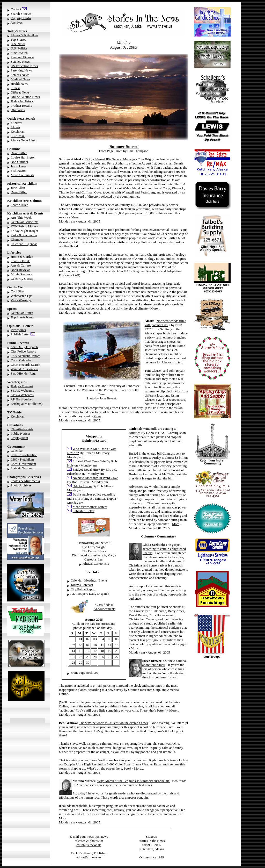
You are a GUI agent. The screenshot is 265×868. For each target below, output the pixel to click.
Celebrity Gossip (22, 279)
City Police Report (23, 351)
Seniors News (20, 75)
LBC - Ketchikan (22, 459)
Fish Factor (18, 171)
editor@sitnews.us (89, 845)
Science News (20, 62)
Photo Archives (21, 485)
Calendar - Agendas (24, 244)
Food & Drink (20, 261)
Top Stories (18, 40)
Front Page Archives (84, 673)
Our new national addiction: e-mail (165, 663)
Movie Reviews (21, 274)
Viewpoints (18, 330)
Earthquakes (19, 404)
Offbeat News (20, 92)
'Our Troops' (212, 657)
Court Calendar (21, 360)
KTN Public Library (24, 226)
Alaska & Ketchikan (24, 35)
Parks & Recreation (24, 235)
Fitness (15, 88)
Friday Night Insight (24, 231)
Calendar (17, 451)
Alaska (15, 127)
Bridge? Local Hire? (86, 469)
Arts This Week (21, 217)
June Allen (18, 188)
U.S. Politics (19, 48)
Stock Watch (19, 53)
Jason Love (18, 166)
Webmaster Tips (21, 296)
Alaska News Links (24, 140)
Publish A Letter (84, 511)
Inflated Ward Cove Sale (89, 461)
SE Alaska (18, 136)
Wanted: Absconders (24, 369)
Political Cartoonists (95, 564)
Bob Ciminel (19, 162)
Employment (19, 438)
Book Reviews (20, 270)
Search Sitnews (21, 14)
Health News (19, 84)
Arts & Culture (21, 265)
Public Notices (20, 433)
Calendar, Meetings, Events (89, 580)
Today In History (22, 101)
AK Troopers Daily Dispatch (90, 594)
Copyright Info (21, 18)
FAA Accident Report (25, 356)
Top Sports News (22, 317)
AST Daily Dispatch (24, 347)
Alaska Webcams (22, 395)
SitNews (16, 123)
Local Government (23, 464)
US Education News (24, 66)
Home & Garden (22, 257)
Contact (16, 9)
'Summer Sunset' (124, 146)
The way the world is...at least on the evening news (114, 723)
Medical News (20, 79)
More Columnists (22, 175)
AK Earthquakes (22, 399)
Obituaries (18, 110)
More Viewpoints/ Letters (90, 507)
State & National (22, 468)
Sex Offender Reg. (23, 373)
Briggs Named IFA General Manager (111, 159)
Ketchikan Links (22, 313)
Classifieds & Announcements (104, 607)
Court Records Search (25, 365)
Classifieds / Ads (22, 429)
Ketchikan (17, 131)
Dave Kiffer (19, 153)
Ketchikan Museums (24, 222)
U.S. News (18, 44)
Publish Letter (20, 334)
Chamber (17, 239)
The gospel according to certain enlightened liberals (164, 549)
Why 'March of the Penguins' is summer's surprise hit (134, 781)
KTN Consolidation (24, 455)
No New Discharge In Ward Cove (95, 478)
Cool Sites (18, 291)
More (75, 217)
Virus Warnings (21, 300)
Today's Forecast (22, 386)
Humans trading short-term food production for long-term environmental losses (124, 230)
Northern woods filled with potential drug (165, 323)
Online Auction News (25, 97)
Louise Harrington (23, 157)
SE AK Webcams (22, 390)
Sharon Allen (19, 205)
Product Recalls (21, 106)
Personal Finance (22, 57)
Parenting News (21, 70)
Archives (17, 22)
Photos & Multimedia (25, 481)
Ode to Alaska (82, 486)
